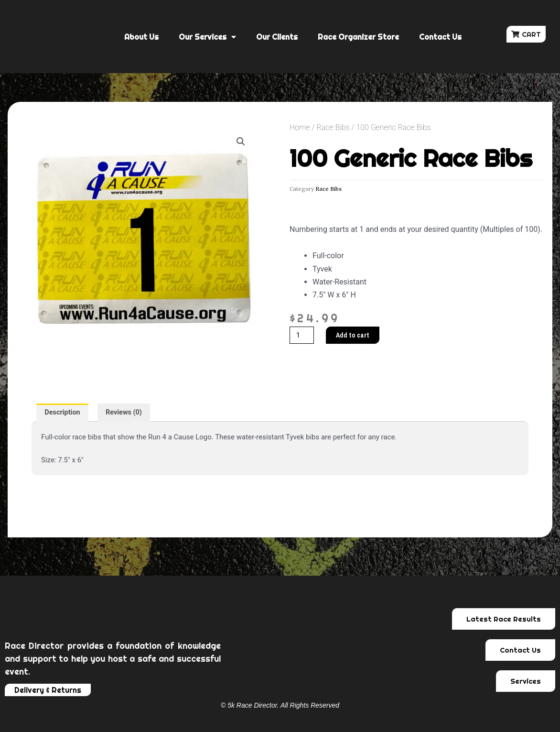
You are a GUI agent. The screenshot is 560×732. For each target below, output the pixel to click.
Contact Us (440, 37)
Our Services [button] (207, 37)
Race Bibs (333, 127)
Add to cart (355, 335)
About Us (141, 37)
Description (63, 413)
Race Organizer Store (358, 37)
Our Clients (277, 37)
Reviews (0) (127, 413)
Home (300, 127)
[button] (526, 34)
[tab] (63, 413)
